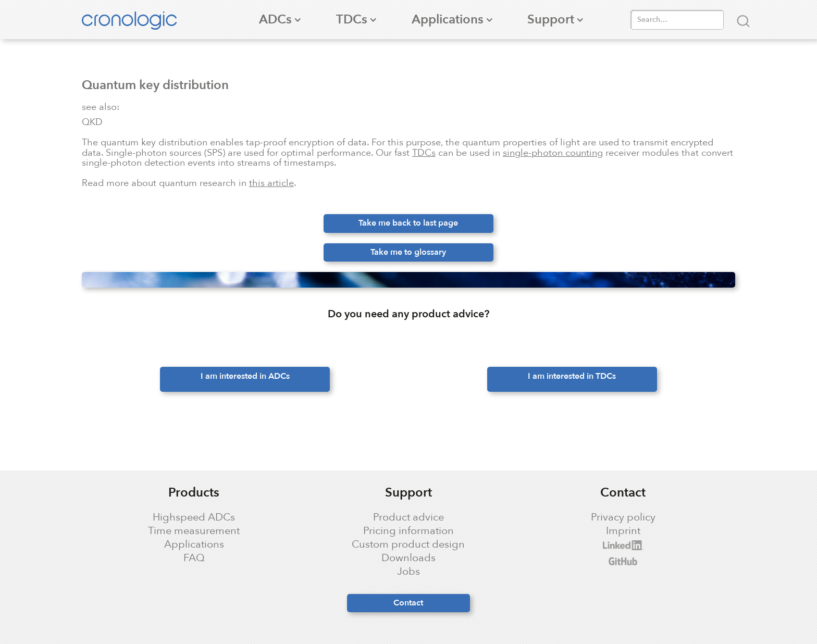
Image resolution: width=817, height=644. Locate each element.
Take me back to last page (408, 223)
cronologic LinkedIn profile (580, 545)
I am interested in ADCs (245, 376)
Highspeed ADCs (194, 517)
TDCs (424, 153)
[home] (134, 20)
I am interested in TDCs (572, 376)
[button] (275, 20)
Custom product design (408, 544)
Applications (194, 544)
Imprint (623, 531)
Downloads (408, 558)
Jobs (408, 572)
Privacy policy (623, 517)
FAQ (194, 558)
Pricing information (408, 531)
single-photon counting (553, 153)
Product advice (408, 517)
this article (271, 183)
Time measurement (194, 531)
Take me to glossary (408, 252)
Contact (408, 603)
